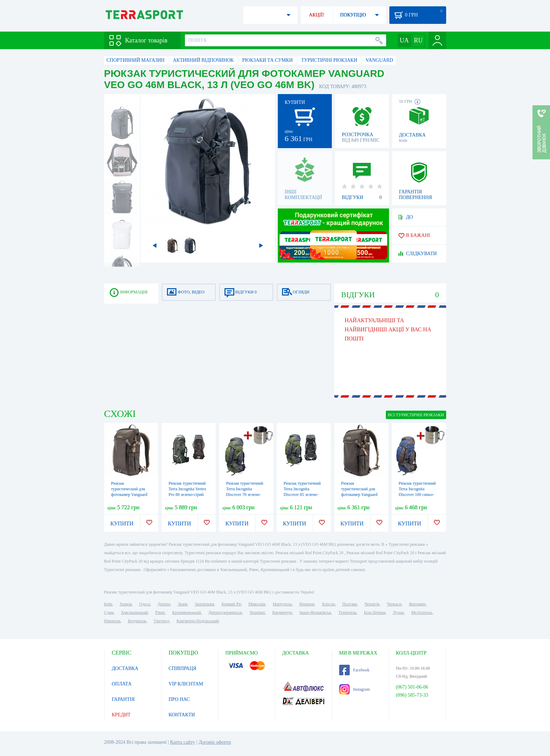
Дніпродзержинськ (225, 612)
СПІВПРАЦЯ (183, 668)
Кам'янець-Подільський (198, 621)
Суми (109, 612)
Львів (182, 604)
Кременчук (282, 612)
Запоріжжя (204, 604)
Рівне (160, 612)
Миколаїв (257, 604)
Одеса (145, 604)
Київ (108, 604)
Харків (126, 604)
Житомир (417, 604)
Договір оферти (215, 742)
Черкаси (394, 604)
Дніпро (164, 604)
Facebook (354, 670)
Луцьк (398, 612)
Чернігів (372, 604)
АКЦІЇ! (317, 15)
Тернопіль (348, 612)
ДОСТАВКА (125, 668)
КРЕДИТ (121, 715)
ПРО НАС (179, 699)
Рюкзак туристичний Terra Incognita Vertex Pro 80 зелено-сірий (188, 489)
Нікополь (112, 621)
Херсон (328, 604)
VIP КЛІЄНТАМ (186, 684)
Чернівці (257, 612)
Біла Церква (375, 612)
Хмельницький (134, 612)
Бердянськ (137, 621)
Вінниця (307, 604)
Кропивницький (187, 612)
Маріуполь (283, 604)
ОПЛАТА (122, 684)
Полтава (350, 604)
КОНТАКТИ (182, 715)
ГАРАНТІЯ (123, 699)
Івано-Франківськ (315, 612)
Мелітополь (422, 612)
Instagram (355, 689)
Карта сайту (183, 742)
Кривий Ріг (232, 604)
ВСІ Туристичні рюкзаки (416, 415)
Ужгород (161, 621)
